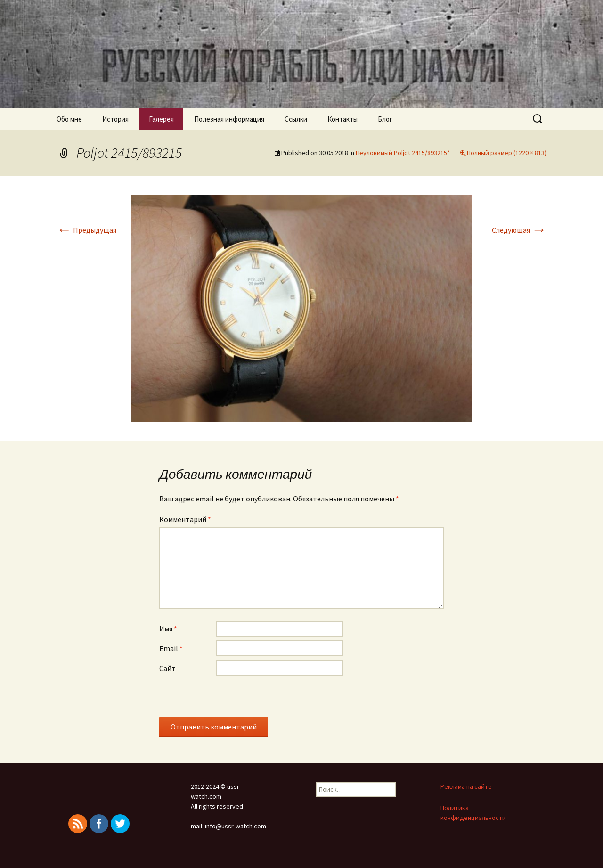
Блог (385, 119)
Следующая (519, 230)
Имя (168, 629)
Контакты (342, 119)
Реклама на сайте (466, 786)
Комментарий (185, 519)
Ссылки (296, 119)
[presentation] (231, 698)
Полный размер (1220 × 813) (507, 153)
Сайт (167, 668)
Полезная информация (229, 119)
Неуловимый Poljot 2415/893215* (403, 153)
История (115, 119)
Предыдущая (86, 230)
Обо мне (69, 119)
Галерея (161, 119)
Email (171, 648)
